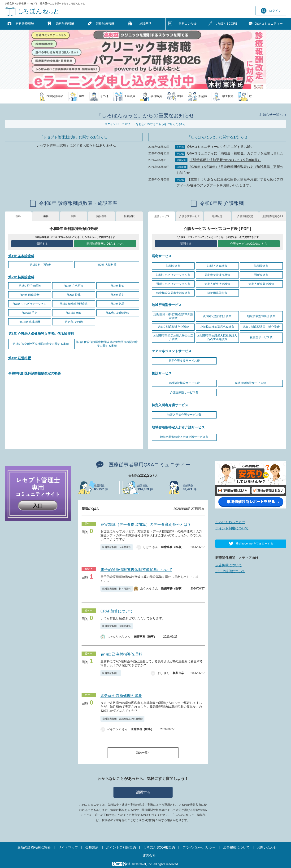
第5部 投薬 (74, 295)
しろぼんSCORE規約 (159, 847)
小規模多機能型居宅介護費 (217, 327)
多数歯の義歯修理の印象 (121, 696)
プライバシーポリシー (199, 847)
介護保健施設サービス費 (250, 383)
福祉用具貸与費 (217, 293)
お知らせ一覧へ (271, 115)
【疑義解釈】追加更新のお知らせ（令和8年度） (225, 160)
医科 (18, 216)
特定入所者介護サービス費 (184, 415)
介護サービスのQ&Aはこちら (249, 244)
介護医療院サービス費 (184, 392)
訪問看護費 (261, 266)
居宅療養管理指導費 (217, 275)
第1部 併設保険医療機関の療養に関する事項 (41, 344)
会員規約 (92, 847)
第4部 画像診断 (30, 295)
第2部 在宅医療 (74, 286)
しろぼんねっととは (230, 522)
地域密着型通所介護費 (261, 316)
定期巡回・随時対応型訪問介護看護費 (173, 316)
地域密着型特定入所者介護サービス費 (184, 437)
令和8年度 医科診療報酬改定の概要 (35, 373)
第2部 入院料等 (107, 265)
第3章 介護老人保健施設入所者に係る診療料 (41, 334)
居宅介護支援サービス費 (184, 361)
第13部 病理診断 (30, 322)
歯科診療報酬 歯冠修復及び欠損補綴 (122, 719)
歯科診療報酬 (65, 24)
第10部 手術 (30, 313)
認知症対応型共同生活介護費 (261, 327)
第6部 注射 (118, 295)
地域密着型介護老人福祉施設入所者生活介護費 (217, 337)
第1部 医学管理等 (30, 286)
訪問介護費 (173, 266)
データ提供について (230, 571)
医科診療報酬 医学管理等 (117, 547)
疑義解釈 (129, 216)
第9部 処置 (118, 304)
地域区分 (217, 216)
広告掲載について (229, 565)
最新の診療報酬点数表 (34, 847)
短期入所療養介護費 (261, 284)
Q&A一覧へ (143, 753)
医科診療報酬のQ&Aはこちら (105, 244)
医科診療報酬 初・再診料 (117, 589)
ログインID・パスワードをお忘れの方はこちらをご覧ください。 (146, 124)
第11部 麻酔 (74, 313)
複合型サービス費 (261, 337)
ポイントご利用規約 (121, 847)
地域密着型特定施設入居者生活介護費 (173, 337)
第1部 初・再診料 (41, 265)
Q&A (269, 24)
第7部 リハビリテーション (30, 304)
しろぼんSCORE (226, 24)
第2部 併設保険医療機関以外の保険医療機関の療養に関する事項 (107, 344)
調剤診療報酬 (105, 24)
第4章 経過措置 (20, 358)
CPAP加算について (117, 611)
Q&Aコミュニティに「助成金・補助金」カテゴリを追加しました (235, 153)
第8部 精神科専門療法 (74, 304)
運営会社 (149, 855)
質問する (42, 244)
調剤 (74, 216)
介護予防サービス (190, 216)
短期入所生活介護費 (217, 284)
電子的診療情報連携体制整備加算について (136, 570)
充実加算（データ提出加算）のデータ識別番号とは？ (146, 524)
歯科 (46, 216)
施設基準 (145, 24)
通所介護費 (261, 275)
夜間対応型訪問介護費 (217, 316)
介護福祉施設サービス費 (184, 383)
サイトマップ (68, 847)
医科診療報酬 (25, 24)
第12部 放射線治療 (118, 313)
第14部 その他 (74, 322)
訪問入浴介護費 (217, 266)
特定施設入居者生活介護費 (173, 293)
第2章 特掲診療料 (21, 277)
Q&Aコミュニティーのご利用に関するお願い (221, 147)
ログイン (271, 11)
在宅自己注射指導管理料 (121, 654)
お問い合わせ (267, 847)
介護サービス (162, 216)
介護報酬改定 (245, 216)
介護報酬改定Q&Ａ (273, 216)
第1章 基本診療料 (21, 256)
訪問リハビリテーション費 (173, 275)
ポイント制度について (232, 528)
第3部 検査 (118, 286)
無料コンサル (188, 24)
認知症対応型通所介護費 (173, 327)
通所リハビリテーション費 (173, 284)
